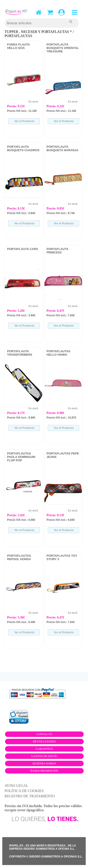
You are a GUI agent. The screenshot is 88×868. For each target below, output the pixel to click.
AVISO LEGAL (16, 786)
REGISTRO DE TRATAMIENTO (30, 796)
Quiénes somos (44, 763)
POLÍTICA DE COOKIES (24, 791)
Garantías (44, 749)
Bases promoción (44, 771)
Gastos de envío (44, 756)
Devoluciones (44, 741)
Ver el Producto (24, 121)
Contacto (44, 734)
